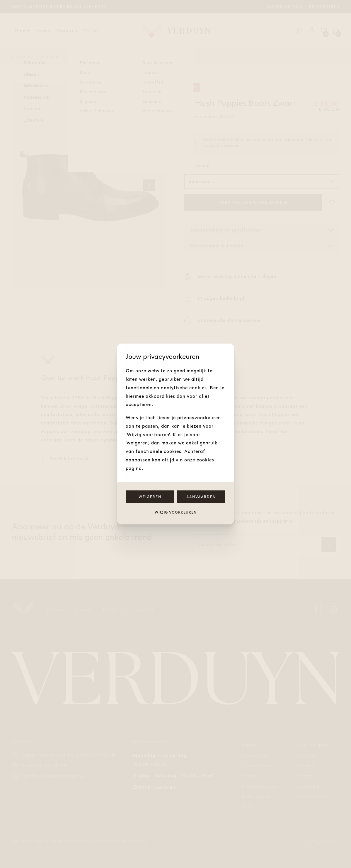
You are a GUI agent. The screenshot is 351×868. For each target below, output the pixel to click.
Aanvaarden (201, 497)
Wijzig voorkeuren (176, 512)
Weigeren (150, 497)
